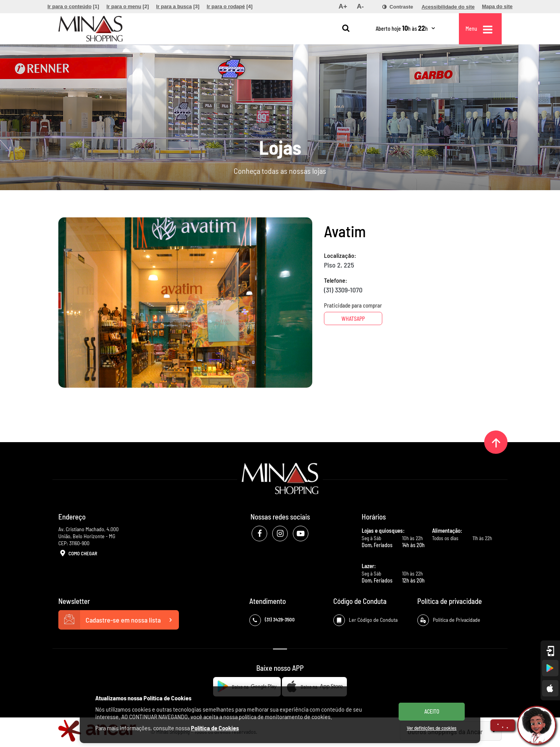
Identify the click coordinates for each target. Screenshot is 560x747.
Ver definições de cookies (432, 728)
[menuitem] (73, 7)
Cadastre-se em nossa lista (119, 620)
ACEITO (432, 711)
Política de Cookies (215, 728)
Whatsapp (353, 319)
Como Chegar (78, 554)
